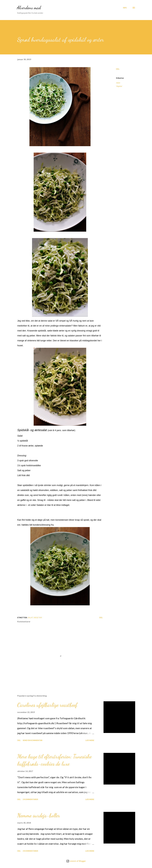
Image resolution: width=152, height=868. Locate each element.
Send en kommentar (33, 740)
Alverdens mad (29, 8)
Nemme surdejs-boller (39, 815)
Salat (118, 83)
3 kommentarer (30, 851)
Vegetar (119, 86)
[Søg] (125, 8)
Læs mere (90, 740)
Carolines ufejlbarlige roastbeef (47, 705)
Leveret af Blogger (76, 861)
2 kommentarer (30, 799)
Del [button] (118, 69)
